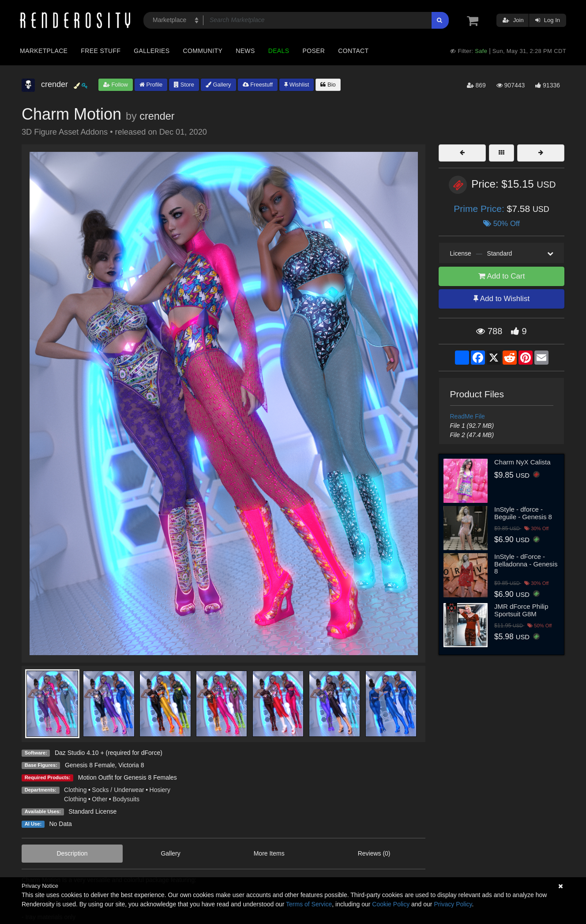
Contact (353, 51)
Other (100, 799)
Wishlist (297, 85)
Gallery (218, 85)
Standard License (92, 811)
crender (157, 116)
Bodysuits (126, 799)
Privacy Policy (453, 904)
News (245, 51)
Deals (279, 51)
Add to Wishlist (501, 299)
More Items (269, 853)
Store (184, 85)
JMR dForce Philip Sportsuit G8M (521, 610)
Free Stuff (101, 51)
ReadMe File (468, 416)
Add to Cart (502, 276)
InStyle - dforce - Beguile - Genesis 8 (523, 513)
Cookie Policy (391, 904)
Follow (116, 85)
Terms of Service (309, 904)
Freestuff (258, 85)
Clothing (75, 790)
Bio (328, 85)
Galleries (152, 51)
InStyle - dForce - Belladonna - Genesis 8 (526, 564)
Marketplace (44, 51)
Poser (314, 51)
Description (72, 853)
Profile (151, 85)
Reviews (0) (374, 853)
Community (203, 51)
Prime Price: (480, 209)
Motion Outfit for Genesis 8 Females (128, 777)
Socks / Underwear (118, 790)
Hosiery (160, 790)
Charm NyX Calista (522, 462)
